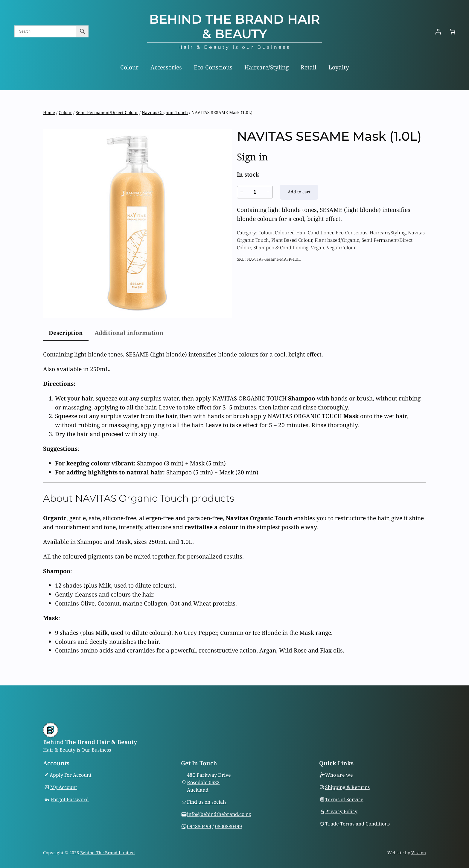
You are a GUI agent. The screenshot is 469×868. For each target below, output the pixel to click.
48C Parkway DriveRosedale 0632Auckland (209, 782)
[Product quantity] (255, 192)
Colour (65, 112)
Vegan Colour (341, 248)
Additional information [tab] (129, 333)
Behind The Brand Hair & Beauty (235, 26)
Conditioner (320, 233)
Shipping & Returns (347, 787)
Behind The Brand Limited (108, 853)
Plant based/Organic (337, 240)
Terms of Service (344, 799)
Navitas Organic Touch (165, 112)
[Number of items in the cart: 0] (452, 31)
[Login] (438, 31)
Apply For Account (71, 775)
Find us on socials (207, 802)
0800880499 (229, 826)
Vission (419, 853)
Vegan (318, 248)
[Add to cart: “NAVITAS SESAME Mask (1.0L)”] (299, 192)
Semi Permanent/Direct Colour (107, 112)
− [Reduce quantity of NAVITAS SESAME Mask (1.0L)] (242, 192)
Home (49, 112)
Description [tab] (66, 333)
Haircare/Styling (388, 233)
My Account (64, 787)
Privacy (334, 812)
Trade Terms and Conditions (357, 824)
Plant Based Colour (292, 240)
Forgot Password (70, 799)
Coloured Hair (290, 233)
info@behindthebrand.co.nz (219, 814)
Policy (351, 812)
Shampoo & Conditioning (281, 248)
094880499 (199, 826)
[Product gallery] (138, 224)
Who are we (339, 775)
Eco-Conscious (351, 233)
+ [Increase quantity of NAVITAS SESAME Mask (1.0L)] (268, 192)
